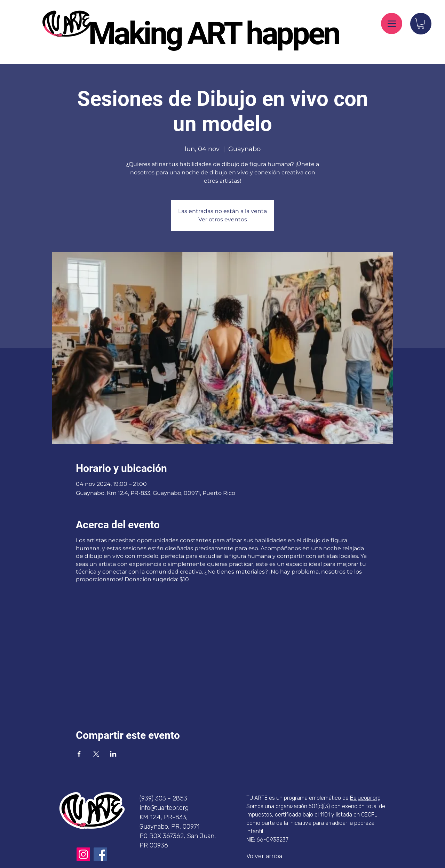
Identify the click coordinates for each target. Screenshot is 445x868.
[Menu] (392, 23)
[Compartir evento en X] (96, 754)
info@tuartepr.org (164, 808)
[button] (421, 23)
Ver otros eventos (223, 219)
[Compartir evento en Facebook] (79, 754)
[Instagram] (83, 854)
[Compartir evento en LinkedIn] (113, 754)
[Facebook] (100, 854)
